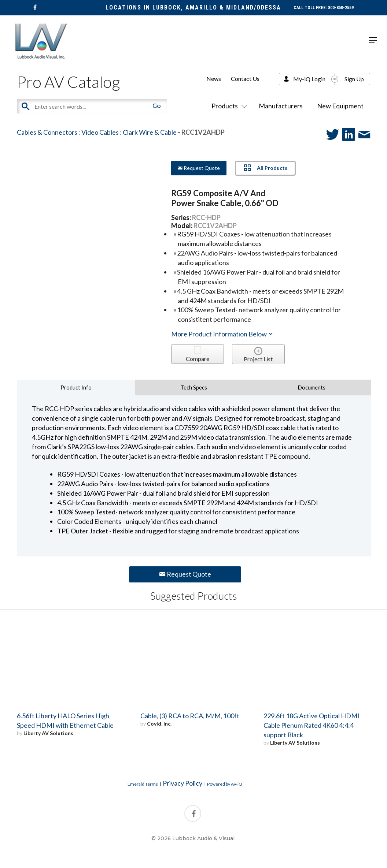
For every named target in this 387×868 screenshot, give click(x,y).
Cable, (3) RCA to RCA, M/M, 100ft (190, 716)
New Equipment (340, 106)
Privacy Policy (183, 783)
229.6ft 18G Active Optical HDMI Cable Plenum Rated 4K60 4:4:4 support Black (312, 725)
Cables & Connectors (47, 132)
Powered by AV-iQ (225, 784)
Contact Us (245, 79)
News (214, 79)
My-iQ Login (309, 79)
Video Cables (100, 132)
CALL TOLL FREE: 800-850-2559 (324, 8)
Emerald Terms (143, 784)
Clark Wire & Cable (150, 132)
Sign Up (354, 79)
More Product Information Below (222, 334)
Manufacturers (281, 106)
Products (228, 106)
